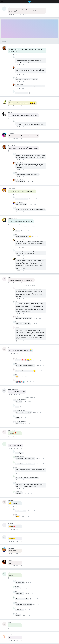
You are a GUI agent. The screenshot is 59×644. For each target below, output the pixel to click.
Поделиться (26, 14)
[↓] (23, 15)
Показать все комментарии (29, 227)
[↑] (21, 15)
